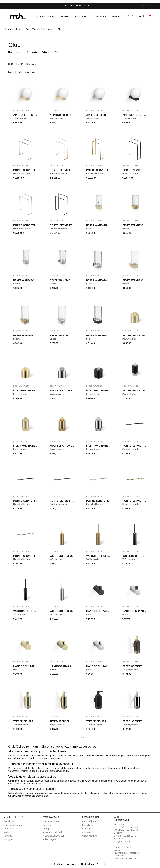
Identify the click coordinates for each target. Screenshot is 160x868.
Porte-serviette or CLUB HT (106, 170)
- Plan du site (101, 864)
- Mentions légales (88, 864)
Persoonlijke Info (90, 821)
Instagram (9, 839)
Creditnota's (88, 829)
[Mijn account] (133, 16)
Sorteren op (16, 64)
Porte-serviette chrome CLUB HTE (37, 556)
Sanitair (65, 16)
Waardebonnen (90, 836)
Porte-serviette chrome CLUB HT (37, 225)
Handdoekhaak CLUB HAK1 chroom (110, 666)
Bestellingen (88, 825)
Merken (116, 16)
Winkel (7, 832)
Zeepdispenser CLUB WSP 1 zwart (109, 721)
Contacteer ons (11, 829)
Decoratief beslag (45, 16)
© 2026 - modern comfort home (67, 864)
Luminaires (100, 16)
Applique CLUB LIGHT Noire (141, 115)
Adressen (87, 832)
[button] (129, 16)
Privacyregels (50, 839)
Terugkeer (48, 829)
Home (11, 52)
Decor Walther (33, 52)
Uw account (91, 817)
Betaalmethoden (51, 821)
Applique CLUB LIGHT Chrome (106, 115)
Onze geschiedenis (13, 825)
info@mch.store (122, 841)
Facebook (8, 836)
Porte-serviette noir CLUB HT (71, 225)
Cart (140, 16)
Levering (47, 825)
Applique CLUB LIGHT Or (66, 115)
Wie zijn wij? (10, 821)
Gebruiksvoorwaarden (54, 836)
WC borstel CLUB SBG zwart (33, 611)
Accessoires (82, 16)
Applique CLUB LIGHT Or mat (33, 115)
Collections (47, 52)
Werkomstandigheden (54, 832)
